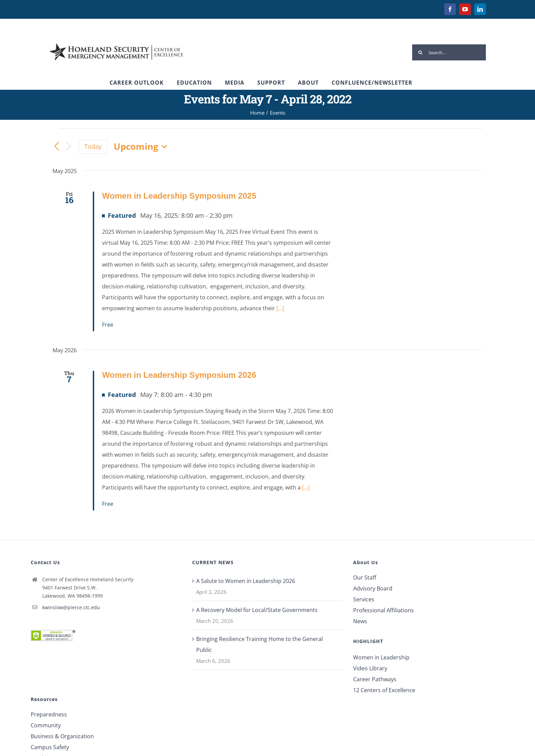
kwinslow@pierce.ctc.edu (71, 607)
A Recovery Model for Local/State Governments (257, 610)
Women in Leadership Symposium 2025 (179, 196)
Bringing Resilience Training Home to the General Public (259, 644)
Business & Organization (62, 736)
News (360, 621)
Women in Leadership (381, 657)
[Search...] (449, 52)
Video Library (370, 668)
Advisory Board (373, 588)
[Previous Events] (57, 147)
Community (46, 725)
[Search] (420, 52)
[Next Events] (68, 147)
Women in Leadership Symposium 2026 (179, 375)
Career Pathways (375, 679)
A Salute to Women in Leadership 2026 (246, 581)
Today (93, 146)
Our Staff (365, 577)
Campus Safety (50, 747)
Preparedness (49, 714)
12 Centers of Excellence (384, 690)
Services (364, 599)
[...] (280, 308)
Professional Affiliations (384, 610)
